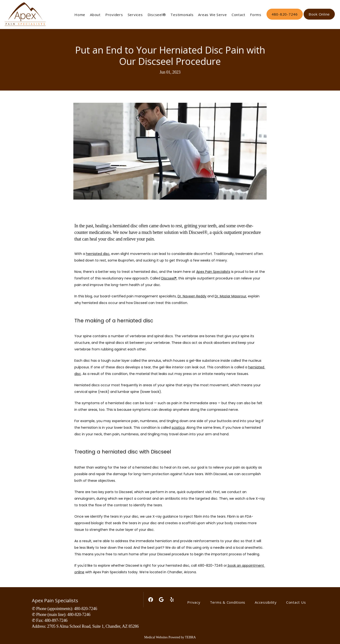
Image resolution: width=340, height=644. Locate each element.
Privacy (194, 602)
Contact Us (296, 602)
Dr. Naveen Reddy (192, 296)
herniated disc (98, 254)
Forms (256, 15)
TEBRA (190, 637)
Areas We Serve (212, 15)
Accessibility (266, 602)
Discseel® (157, 15)
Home (80, 15)
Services (135, 15)
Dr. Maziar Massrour (230, 296)
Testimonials (182, 15)
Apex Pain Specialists (213, 272)
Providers (114, 15)
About (95, 15)
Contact (238, 15)
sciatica (178, 428)
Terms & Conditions (228, 602)
